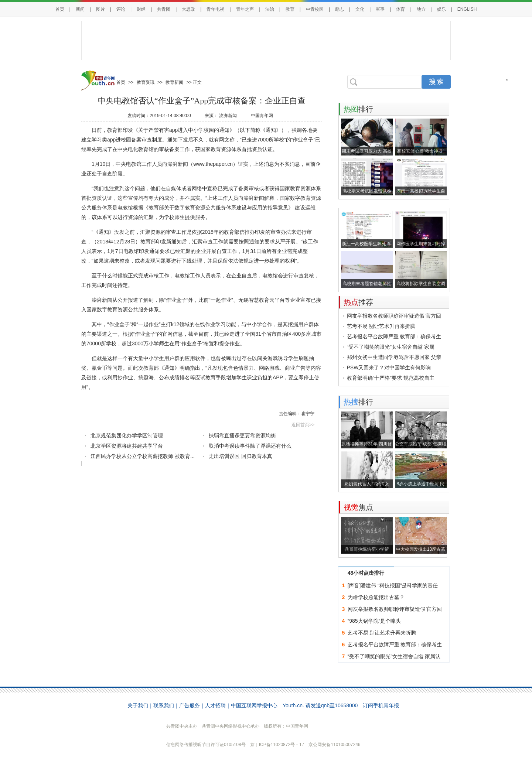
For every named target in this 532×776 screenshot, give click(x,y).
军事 (380, 9)
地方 (421, 9)
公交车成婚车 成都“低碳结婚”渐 (421, 445)
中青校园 (315, 9)
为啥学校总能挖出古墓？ (376, 597)
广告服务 (190, 705)
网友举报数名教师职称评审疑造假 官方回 (394, 316)
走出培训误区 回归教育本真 (241, 456)
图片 (100, 9)
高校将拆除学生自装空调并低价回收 (421, 285)
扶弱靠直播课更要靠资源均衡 (242, 435)
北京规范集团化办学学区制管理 (127, 435)
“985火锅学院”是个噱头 (374, 621)
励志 (340, 9)
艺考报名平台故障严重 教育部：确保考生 (394, 336)
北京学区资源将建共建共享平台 (127, 446)
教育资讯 (146, 82)
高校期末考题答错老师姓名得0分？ (367, 285)
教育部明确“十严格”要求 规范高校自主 (391, 378)
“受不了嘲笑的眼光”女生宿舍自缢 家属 (391, 347)
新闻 (80, 9)
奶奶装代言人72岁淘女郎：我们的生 (367, 485)
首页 (60, 9)
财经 (141, 9)
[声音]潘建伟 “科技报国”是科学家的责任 (393, 585)
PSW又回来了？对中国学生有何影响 (389, 368)
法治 (270, 9)
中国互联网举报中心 (254, 705)
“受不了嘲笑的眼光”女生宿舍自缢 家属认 (394, 656)
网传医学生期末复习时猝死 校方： (421, 245)
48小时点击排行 (366, 573)
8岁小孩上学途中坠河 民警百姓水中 (420, 485)
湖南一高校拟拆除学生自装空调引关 (421, 192)
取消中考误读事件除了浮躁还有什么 (250, 446)
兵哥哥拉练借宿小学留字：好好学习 (367, 550)
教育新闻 (174, 82)
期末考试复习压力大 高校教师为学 (367, 152)
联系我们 (164, 705)
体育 (400, 9)
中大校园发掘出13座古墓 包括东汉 (421, 550)
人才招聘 (215, 705)
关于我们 (138, 705)
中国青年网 (262, 116)
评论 (121, 9)
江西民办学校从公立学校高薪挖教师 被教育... (143, 456)
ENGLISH (467, 9)
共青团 (164, 9)
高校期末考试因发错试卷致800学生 (367, 192)
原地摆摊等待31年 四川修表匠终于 (367, 445)
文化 (360, 9)
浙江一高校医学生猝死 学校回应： (367, 245)
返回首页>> (303, 425)
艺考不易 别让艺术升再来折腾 (381, 326)
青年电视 (215, 9)
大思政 (188, 9)
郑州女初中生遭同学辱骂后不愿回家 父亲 (394, 357)
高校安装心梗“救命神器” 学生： (421, 152)
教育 (290, 9)
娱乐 (441, 9)
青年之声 (245, 9)
